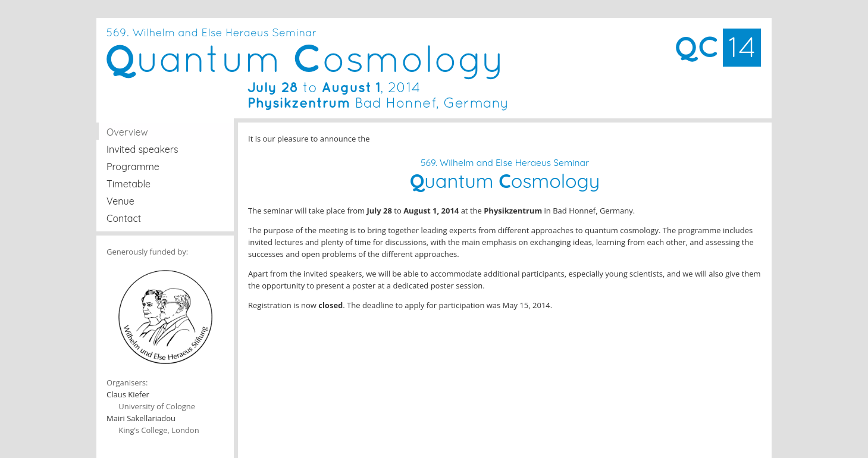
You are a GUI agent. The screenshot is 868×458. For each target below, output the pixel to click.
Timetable (129, 184)
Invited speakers (142, 149)
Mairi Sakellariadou (141, 418)
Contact (124, 218)
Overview (127, 132)
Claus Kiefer (128, 394)
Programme (133, 167)
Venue (120, 201)
